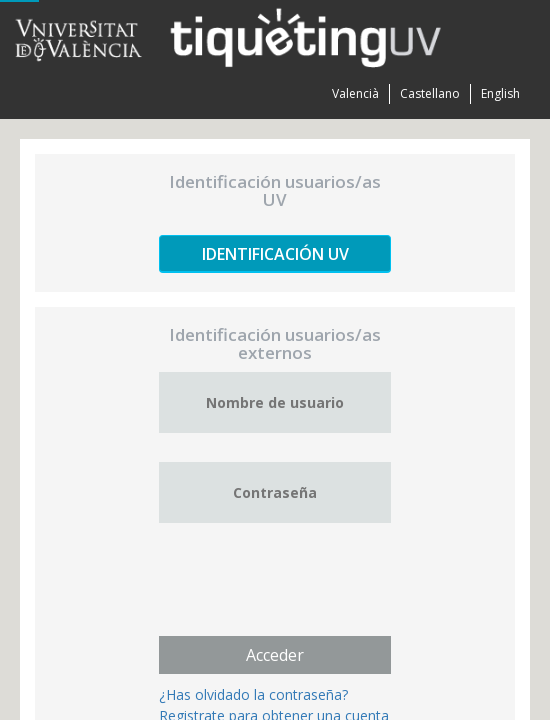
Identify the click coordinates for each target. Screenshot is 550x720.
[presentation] (311, 591)
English (500, 93)
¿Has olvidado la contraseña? (253, 694)
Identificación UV (275, 254)
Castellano (430, 93)
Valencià (355, 93)
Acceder (275, 655)
